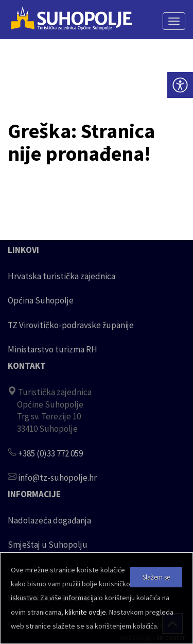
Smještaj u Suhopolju (48, 545)
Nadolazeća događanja (49, 520)
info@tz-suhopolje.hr (57, 478)
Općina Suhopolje (41, 300)
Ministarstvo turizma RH (52, 349)
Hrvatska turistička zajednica (62, 276)
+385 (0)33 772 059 (50, 453)
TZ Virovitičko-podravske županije (71, 325)
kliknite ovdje (85, 612)
